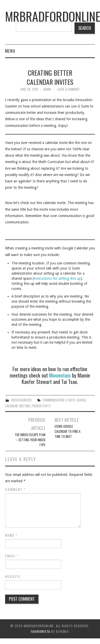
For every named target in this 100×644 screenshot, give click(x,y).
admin (47, 89)
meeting (25, 406)
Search (85, 28)
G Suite (70, 400)
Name (11, 535)
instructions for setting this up (57, 278)
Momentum (60, 375)
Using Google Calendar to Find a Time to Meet (67, 431)
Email (12, 556)
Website (13, 576)
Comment (15, 489)
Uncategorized (21, 400)
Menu (10, 51)
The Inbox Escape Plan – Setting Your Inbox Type (30, 440)
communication (53, 400)
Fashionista (40, 631)
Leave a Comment (69, 89)
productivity (41, 406)
